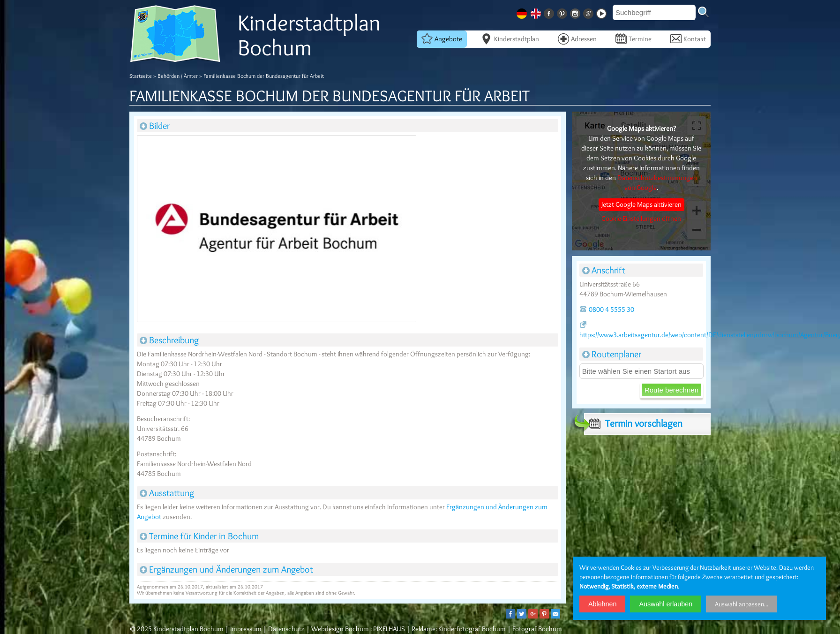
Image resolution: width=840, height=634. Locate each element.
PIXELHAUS (389, 629)
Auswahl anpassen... (742, 604)
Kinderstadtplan (510, 38)
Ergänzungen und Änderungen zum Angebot (226, 569)
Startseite (141, 76)
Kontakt (688, 38)
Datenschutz (286, 629)
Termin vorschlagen (633, 423)
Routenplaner (612, 354)
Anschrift (604, 270)
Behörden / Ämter (178, 76)
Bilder (155, 126)
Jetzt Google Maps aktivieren (641, 204)
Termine (634, 38)
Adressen (577, 38)
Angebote (442, 38)
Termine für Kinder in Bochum (199, 536)
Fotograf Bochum (537, 629)
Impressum (246, 629)
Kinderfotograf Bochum (472, 629)
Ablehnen (602, 604)
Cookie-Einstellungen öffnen (641, 219)
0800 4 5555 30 (607, 309)
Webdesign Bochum (340, 629)
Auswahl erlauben (666, 604)
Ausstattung (167, 493)
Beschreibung (169, 340)
